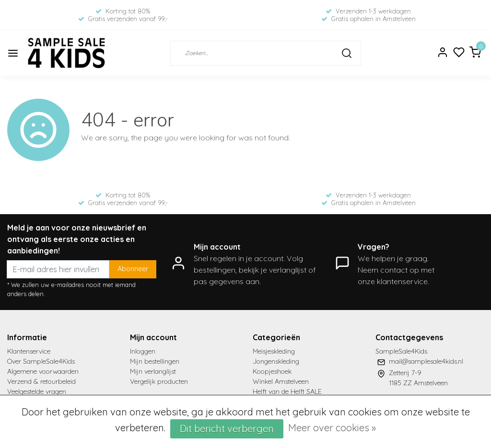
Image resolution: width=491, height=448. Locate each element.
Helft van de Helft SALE (287, 391)
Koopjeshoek (272, 371)
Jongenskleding (276, 361)
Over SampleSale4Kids (41, 361)
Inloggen (143, 351)
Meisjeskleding (274, 351)
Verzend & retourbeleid (41, 381)
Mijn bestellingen (155, 361)
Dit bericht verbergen (227, 429)
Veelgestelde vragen (37, 391)
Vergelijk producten (159, 381)
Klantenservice (29, 351)
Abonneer (133, 269)
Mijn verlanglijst (153, 371)
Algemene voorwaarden (43, 371)
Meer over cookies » (332, 428)
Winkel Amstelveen (281, 381)
